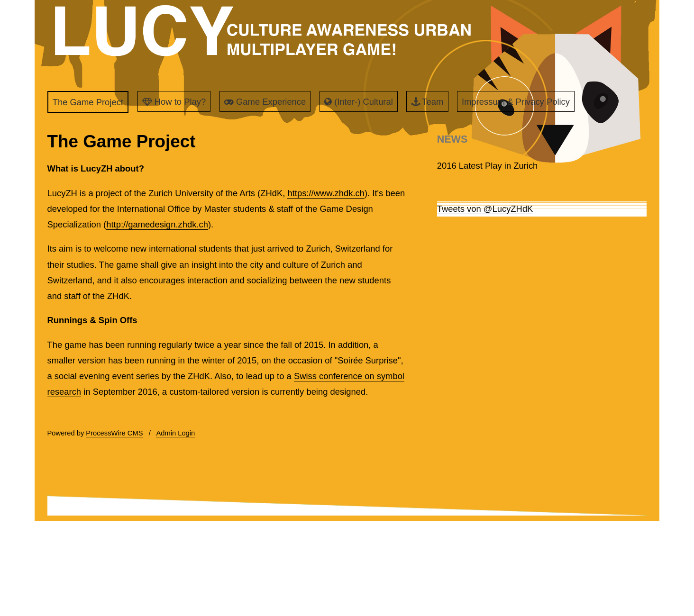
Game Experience (265, 102)
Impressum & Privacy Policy (516, 102)
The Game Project (88, 102)
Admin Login (175, 433)
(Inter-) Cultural (359, 102)
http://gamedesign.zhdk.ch (157, 224)
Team (428, 102)
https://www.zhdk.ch (326, 193)
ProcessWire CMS (114, 433)
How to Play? (174, 102)
